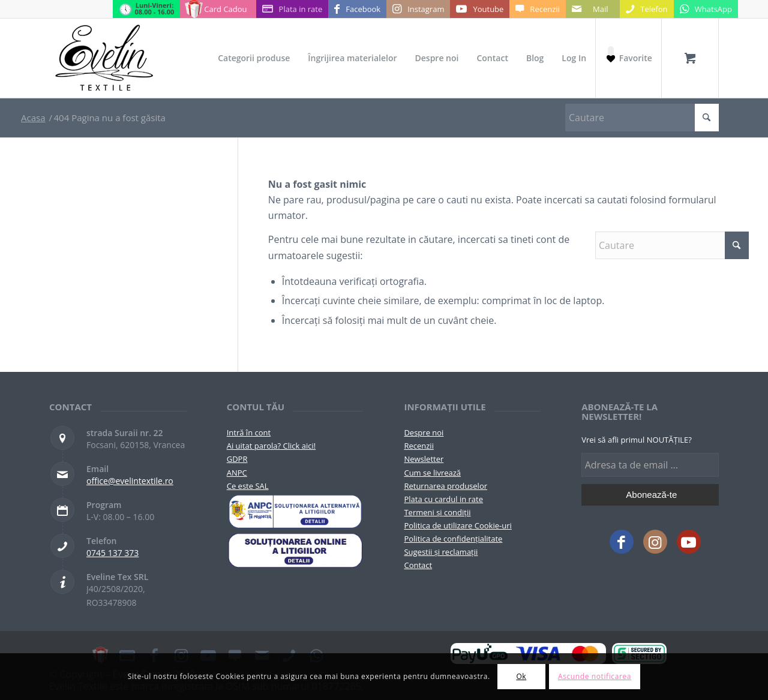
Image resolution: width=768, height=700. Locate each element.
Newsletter (424, 459)
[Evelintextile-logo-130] (105, 58)
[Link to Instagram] (418, 9)
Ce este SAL (248, 486)
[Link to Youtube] (480, 9)
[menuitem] (254, 58)
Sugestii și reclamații (441, 552)
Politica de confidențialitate (453, 539)
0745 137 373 (112, 553)
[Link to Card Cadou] (218, 9)
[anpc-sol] (295, 550)
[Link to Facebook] (357, 9)
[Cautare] (642, 118)
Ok (521, 676)
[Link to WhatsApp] (706, 9)
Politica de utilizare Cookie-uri (457, 525)
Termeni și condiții (437, 512)
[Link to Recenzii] (537, 9)
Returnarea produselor (445, 486)
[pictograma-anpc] (295, 512)
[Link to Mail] (593, 9)
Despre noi (424, 432)
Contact (418, 565)
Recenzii (418, 446)
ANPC (237, 473)
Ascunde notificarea (595, 676)
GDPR (237, 459)
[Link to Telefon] (647, 9)
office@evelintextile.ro (130, 481)
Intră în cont (249, 432)
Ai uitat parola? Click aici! (271, 446)
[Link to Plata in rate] (292, 9)
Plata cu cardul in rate (443, 499)
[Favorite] (628, 58)
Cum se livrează (432, 473)
